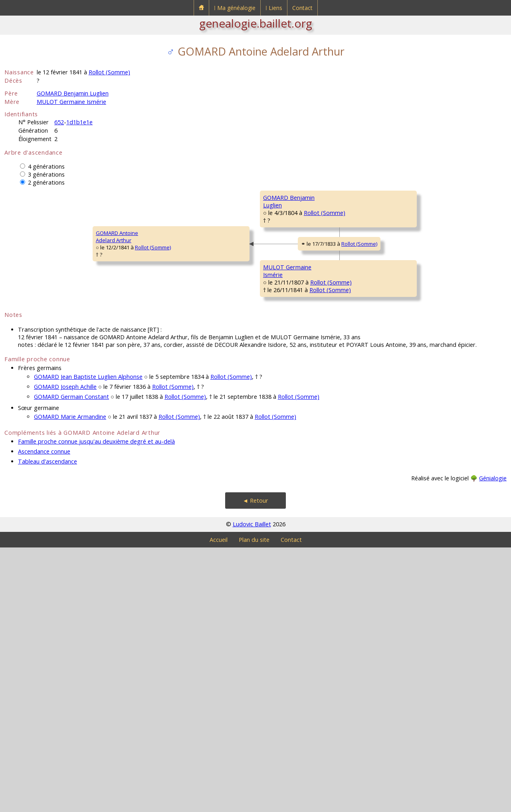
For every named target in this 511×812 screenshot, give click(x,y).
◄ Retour (255, 765)
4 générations (46, 166)
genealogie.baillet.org (256, 23)
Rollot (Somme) (109, 72)
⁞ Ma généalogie (235, 8)
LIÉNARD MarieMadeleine (281, 513)
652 (59, 122)
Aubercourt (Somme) (330, 332)
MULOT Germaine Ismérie (71, 102)
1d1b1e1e (79, 122)
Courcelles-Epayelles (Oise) (451, 500)
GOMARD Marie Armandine (70, 681)
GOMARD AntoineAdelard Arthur (31, 369)
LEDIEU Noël (404, 293)
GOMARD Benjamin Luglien (73, 93)
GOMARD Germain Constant (71, 661)
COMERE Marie (408, 245)
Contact (302, 8)
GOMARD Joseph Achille (65, 651)
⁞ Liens (274, 8)
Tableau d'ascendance (48, 726)
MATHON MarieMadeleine (408, 537)
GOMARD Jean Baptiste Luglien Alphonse (88, 641)
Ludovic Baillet (252, 789)
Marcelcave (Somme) (341, 282)
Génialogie (493, 743)
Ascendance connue (44, 716)
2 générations (46, 182)
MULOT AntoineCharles (282, 417)
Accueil (219, 804)
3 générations (46, 174)
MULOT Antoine (409, 389)
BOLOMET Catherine (414, 437)
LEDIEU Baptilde (282, 317)
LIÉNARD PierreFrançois (408, 489)
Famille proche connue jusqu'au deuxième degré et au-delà (96, 706)
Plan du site (254, 804)
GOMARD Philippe (412, 197)
